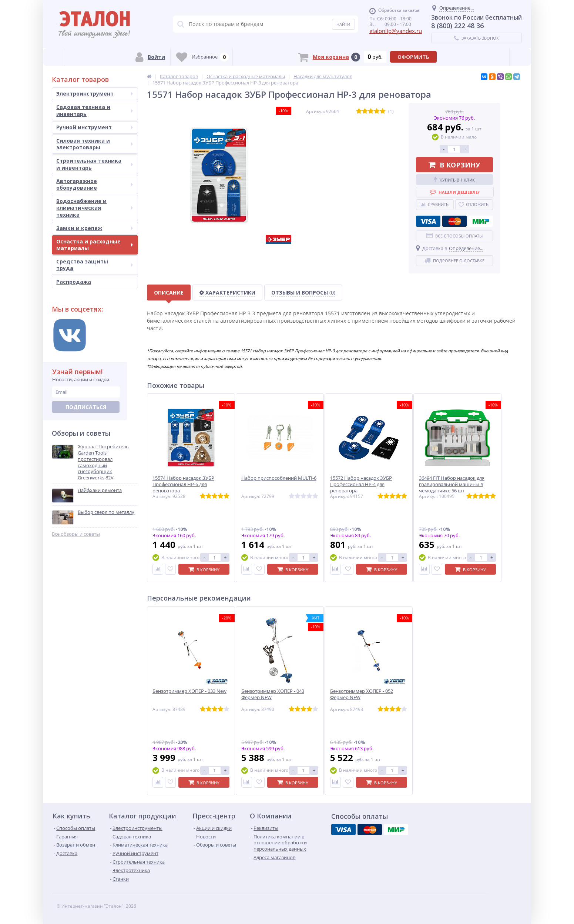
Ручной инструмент (95, 127)
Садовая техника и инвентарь (95, 110)
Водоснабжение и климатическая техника (95, 208)
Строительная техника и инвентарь (95, 164)
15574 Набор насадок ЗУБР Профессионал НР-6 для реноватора (183, 484)
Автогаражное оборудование (95, 184)
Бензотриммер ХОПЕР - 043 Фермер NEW (273, 694)
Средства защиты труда (95, 265)
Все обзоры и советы (76, 534)
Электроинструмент (95, 94)
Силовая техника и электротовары (95, 144)
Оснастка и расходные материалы (95, 245)
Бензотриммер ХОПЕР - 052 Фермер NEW (362, 694)
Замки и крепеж (95, 228)
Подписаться (86, 407)
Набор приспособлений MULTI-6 (279, 478)
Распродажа (74, 282)
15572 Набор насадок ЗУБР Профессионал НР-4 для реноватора (361, 484)
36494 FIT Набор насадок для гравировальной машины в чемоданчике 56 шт (452, 484)
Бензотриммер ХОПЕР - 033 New (189, 691)
